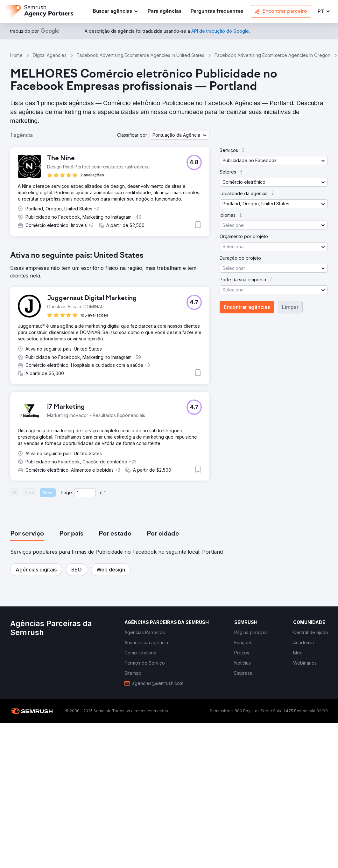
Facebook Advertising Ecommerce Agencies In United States (141, 55)
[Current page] (85, 493)
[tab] (27, 534)
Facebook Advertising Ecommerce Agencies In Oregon (272, 55)
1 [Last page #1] (105, 492)
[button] (324, 12)
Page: (67, 492)
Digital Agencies (50, 55)
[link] (164, 12)
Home (16, 55)
